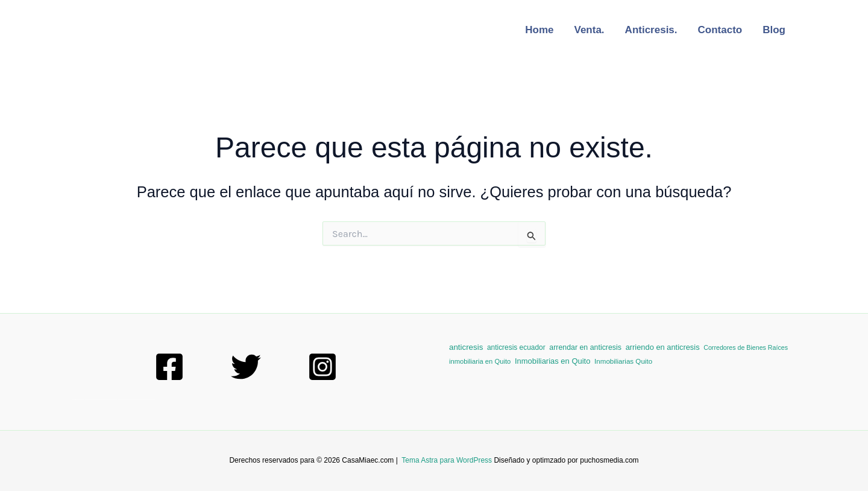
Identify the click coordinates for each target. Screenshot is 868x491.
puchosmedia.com (609, 460)
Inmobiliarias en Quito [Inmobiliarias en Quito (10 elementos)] (552, 361)
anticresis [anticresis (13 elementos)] (466, 347)
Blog (774, 30)
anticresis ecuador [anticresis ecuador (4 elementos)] (516, 347)
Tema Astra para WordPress (447, 460)
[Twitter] (246, 367)
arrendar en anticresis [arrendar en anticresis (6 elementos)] (585, 347)
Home (539, 30)
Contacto (720, 30)
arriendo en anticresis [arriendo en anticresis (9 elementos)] (663, 347)
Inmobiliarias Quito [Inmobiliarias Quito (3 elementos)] (623, 361)
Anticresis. (651, 30)
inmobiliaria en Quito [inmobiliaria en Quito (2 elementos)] (480, 361)
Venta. (590, 30)
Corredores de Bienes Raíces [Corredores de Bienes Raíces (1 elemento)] (746, 347)
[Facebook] (169, 367)
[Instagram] (322, 367)
